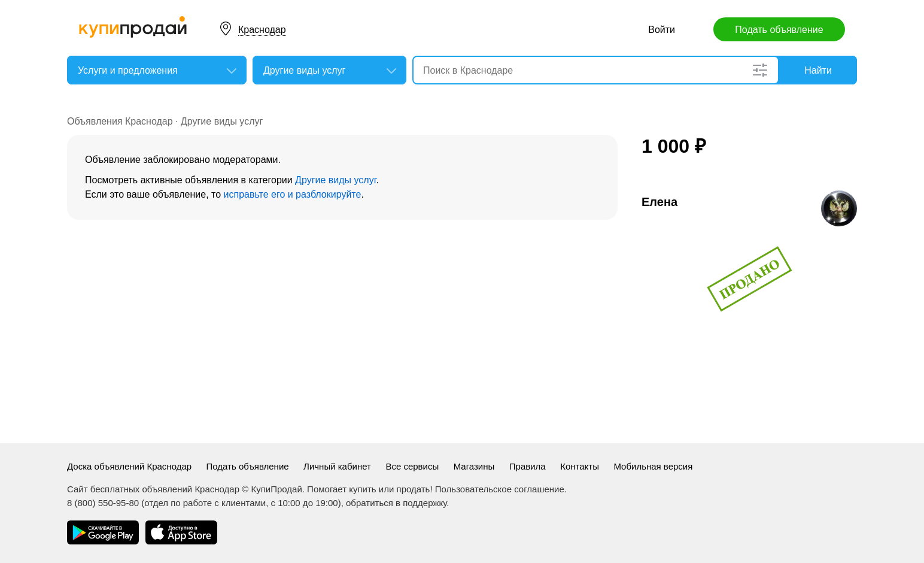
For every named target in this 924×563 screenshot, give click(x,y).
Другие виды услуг (222, 121)
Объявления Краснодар (120, 121)
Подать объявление (779, 30)
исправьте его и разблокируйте (293, 194)
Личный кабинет (337, 466)
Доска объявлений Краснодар (129, 466)
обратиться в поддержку (396, 503)
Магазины (474, 466)
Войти (662, 30)
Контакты (580, 466)
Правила (528, 466)
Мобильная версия (653, 466)
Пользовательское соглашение (500, 489)
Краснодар (262, 30)
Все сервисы (412, 466)
